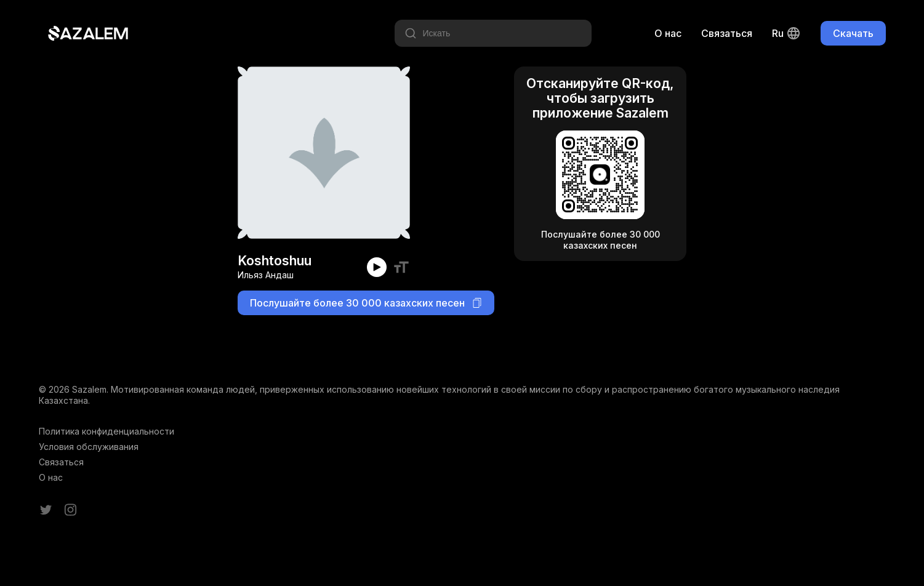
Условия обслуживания (89, 447)
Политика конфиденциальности (106, 431)
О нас (668, 33)
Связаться (727, 33)
